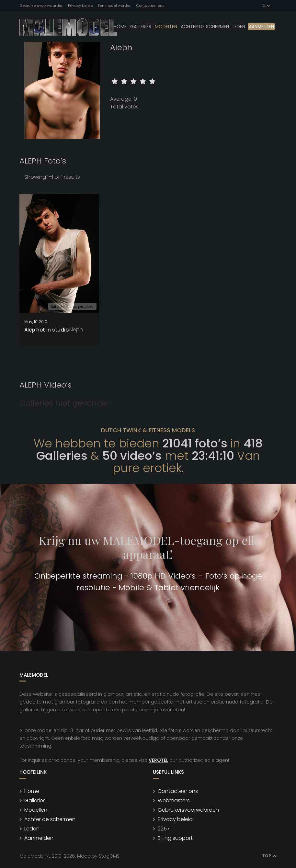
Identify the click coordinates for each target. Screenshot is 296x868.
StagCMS (109, 856)
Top (269, 856)
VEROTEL (158, 760)
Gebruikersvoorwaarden (41, 6)
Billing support (175, 838)
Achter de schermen (205, 27)
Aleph (76, 329)
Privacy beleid (81, 6)
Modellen (36, 810)
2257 (164, 829)
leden (239, 27)
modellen (166, 27)
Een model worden (115, 6)
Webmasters (174, 800)
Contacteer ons (150, 6)
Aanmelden (261, 27)
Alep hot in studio (46, 330)
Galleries (141, 27)
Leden (32, 829)
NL (265, 6)
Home (120, 27)
